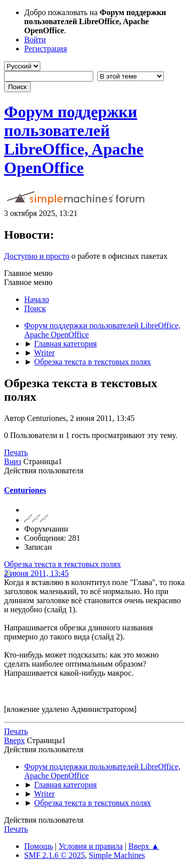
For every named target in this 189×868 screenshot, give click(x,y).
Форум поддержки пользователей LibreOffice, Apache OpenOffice (74, 140)
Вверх (14, 740)
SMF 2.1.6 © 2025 (54, 855)
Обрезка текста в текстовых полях (62, 564)
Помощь (39, 846)
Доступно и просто (37, 256)
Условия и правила (90, 846)
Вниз (13, 461)
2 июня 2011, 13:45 (36, 573)
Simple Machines (117, 855)
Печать (16, 452)
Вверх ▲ (144, 846)
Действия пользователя (44, 471)
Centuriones (25, 490)
